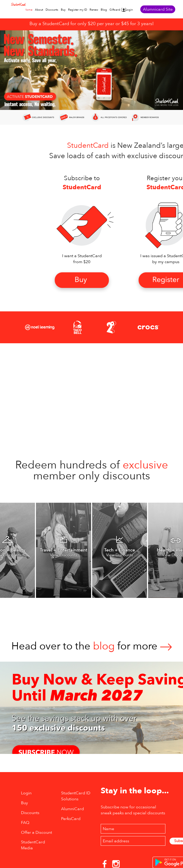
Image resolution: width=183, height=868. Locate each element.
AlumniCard (72, 809)
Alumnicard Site (158, 9)
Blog (104, 10)
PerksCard (71, 819)
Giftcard (115, 10)
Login (129, 10)
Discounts (52, 10)
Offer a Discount (36, 832)
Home (28, 10)
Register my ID (78, 10)
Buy (63, 10)
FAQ (25, 823)
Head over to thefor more (92, 646)
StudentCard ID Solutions (76, 796)
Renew (94, 10)
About (39, 10)
